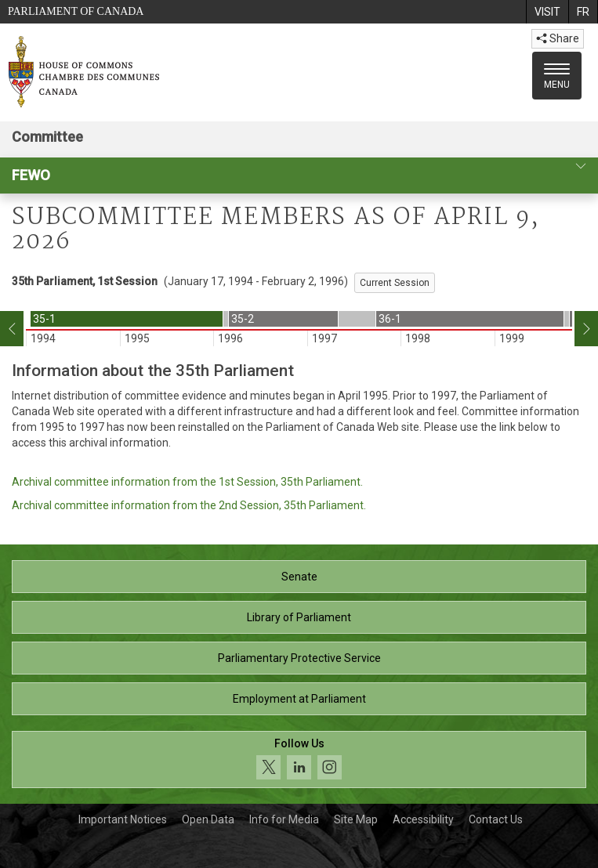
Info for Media (284, 819)
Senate (299, 577)
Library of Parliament (299, 617)
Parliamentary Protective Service (299, 658)
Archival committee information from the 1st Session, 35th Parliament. (187, 482)
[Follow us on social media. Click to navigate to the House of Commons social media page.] (299, 759)
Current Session (395, 283)
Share (558, 38)
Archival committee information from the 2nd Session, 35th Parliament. (189, 505)
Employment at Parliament (299, 699)
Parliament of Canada (76, 11)
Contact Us (496, 819)
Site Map (356, 819)
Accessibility (423, 819)
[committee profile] (581, 166)
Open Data (208, 819)
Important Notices (123, 819)
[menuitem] (547, 12)
